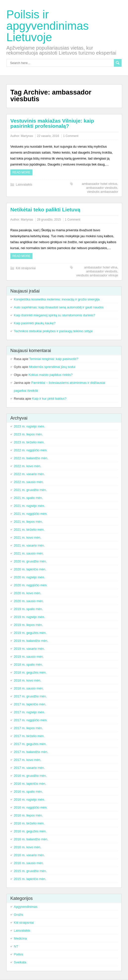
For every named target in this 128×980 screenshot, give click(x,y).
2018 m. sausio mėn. (29, 688)
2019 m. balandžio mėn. (31, 641)
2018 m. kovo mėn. (28, 680)
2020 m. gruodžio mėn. (30, 561)
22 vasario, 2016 (48, 136)
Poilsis (19, 954)
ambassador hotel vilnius (99, 184)
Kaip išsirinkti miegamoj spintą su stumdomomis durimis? (55, 315)
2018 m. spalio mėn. (28, 665)
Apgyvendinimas (26, 907)
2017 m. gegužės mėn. (30, 744)
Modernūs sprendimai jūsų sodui (52, 367)
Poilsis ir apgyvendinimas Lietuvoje (48, 26)
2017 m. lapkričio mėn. (30, 704)
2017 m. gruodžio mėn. (30, 696)
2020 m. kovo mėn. (28, 593)
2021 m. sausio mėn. (29, 553)
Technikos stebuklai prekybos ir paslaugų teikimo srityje (53, 331)
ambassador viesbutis (102, 188)
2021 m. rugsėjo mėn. (29, 506)
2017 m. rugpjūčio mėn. (31, 720)
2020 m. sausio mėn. (29, 601)
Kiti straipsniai (26, 268)
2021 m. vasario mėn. (29, 545)
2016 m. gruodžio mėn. (30, 776)
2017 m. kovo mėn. (28, 760)
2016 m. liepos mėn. (28, 815)
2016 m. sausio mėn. (29, 863)
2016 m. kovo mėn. (28, 847)
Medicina (20, 938)
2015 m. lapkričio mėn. (30, 879)
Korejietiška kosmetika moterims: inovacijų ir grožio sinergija (57, 299)
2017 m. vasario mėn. (29, 768)
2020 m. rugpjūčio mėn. (31, 585)
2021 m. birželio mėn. (29, 530)
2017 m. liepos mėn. (28, 728)
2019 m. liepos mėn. (28, 625)
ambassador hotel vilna (101, 267)
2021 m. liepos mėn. (28, 522)
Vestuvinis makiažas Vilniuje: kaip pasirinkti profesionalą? (52, 123)
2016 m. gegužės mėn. (30, 831)
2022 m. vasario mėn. (29, 474)
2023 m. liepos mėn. (28, 434)
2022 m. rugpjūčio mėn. (31, 450)
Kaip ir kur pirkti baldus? (49, 399)
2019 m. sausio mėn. (29, 657)
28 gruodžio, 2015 (49, 220)
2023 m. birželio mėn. (29, 442)
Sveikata (20, 962)
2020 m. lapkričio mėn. (30, 569)
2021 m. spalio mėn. (28, 498)
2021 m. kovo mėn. (28, 538)
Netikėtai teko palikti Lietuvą (45, 210)
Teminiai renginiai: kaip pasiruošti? (54, 359)
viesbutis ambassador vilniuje (97, 275)
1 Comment (71, 136)
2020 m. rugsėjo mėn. (29, 577)
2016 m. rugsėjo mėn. (29, 800)
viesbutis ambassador (102, 192)
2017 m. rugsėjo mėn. (29, 712)
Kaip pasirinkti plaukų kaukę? (35, 323)
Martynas (27, 136)
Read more (21, 172)
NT (16, 946)
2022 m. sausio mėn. (29, 482)
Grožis (19, 915)
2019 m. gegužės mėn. (30, 633)
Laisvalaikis (24, 184)
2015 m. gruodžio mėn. (30, 871)
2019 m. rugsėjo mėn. (29, 617)
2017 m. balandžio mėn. (31, 752)
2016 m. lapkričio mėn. (30, 784)
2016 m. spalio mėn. (28, 792)
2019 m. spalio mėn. (28, 609)
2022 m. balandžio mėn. (31, 458)
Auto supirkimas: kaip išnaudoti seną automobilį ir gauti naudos (59, 307)
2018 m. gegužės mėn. (30, 672)
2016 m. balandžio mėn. (31, 839)
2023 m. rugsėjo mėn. (29, 426)
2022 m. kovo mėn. (28, 466)
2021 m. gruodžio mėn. (30, 490)
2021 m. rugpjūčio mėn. (31, 514)
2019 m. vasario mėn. (29, 649)
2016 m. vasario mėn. (29, 855)
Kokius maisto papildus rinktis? (51, 375)
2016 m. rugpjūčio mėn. (31, 807)
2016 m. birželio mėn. (29, 823)
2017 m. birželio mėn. (29, 736)
